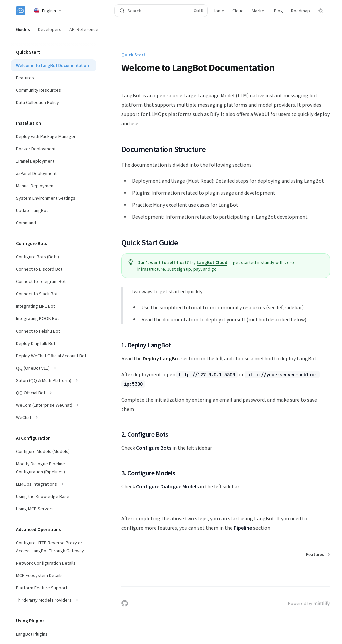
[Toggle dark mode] (321, 11)
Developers (50, 32)
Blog (278, 11)
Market (259, 11)
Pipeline (243, 528)
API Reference (84, 32)
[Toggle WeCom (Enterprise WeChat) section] (53, 405)
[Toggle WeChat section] (53, 417)
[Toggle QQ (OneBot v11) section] (53, 368)
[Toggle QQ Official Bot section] (53, 393)
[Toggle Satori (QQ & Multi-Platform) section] (53, 380)
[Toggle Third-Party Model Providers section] (53, 600)
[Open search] (161, 11)
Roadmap (300, 11)
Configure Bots (154, 448)
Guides (23, 32)
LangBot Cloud (212, 262)
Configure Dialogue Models (167, 486)
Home (219, 11)
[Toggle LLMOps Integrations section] (53, 484)
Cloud (238, 11)
